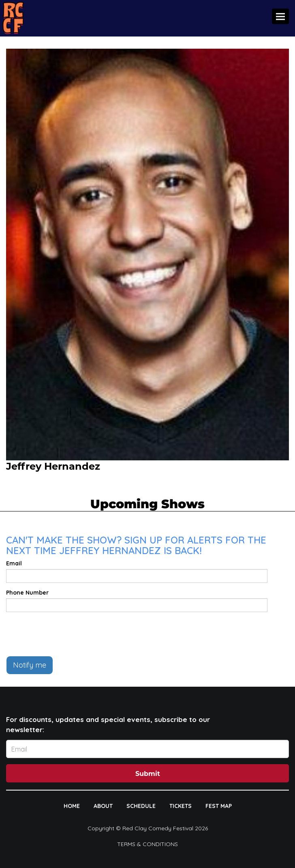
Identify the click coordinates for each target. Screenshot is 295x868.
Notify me (30, 665)
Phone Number (27, 593)
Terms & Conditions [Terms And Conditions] (147, 844)
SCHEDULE (141, 806)
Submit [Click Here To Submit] (148, 774)
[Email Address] (147, 749)
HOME (72, 806)
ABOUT (103, 806)
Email (14, 563)
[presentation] (68, 634)
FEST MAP (219, 806)
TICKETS (181, 806)
